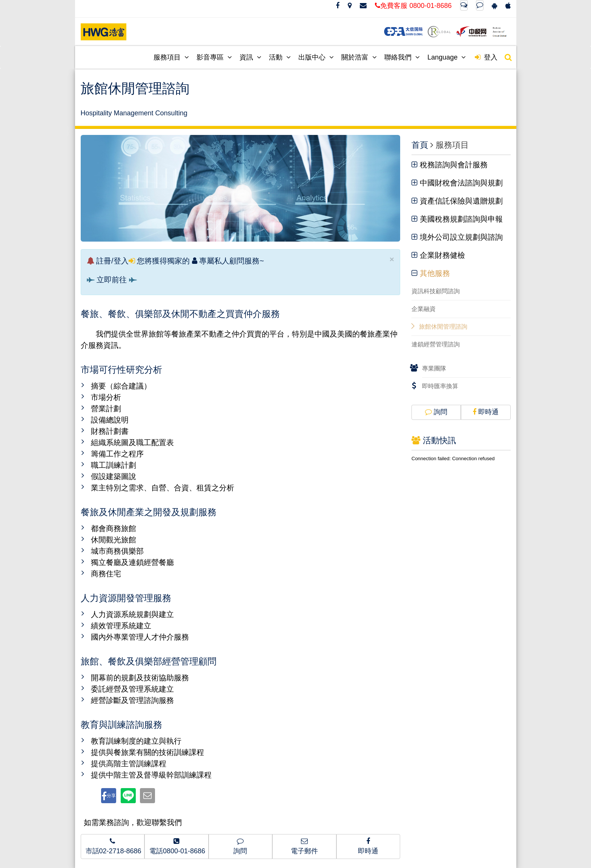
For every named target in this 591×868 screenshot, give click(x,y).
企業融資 (424, 309)
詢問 (436, 412)
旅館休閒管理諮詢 (443, 327)
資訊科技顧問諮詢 (436, 291)
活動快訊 (434, 440)
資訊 (250, 57)
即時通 (486, 412)
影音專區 (214, 57)
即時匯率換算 (440, 386)
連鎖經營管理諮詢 (436, 344)
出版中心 (316, 57)
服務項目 (171, 57)
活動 (280, 57)
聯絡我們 (402, 57)
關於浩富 (359, 57)
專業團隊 (434, 368)
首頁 (420, 145)
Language (447, 57)
